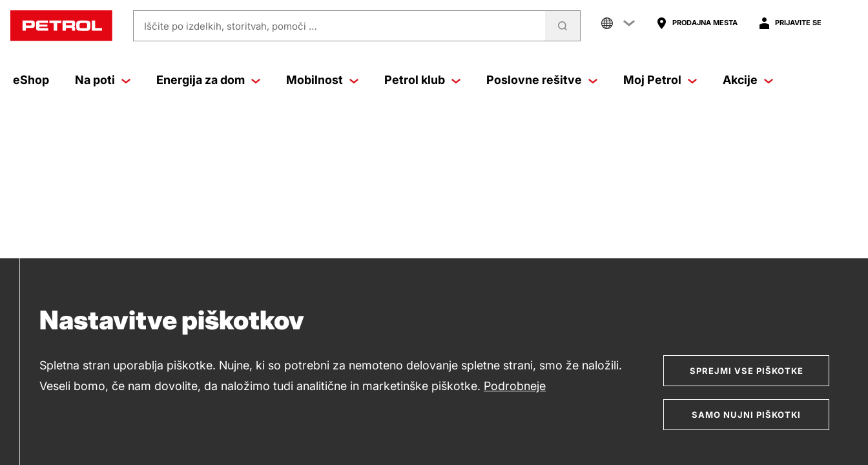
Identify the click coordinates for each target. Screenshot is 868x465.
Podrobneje (515, 386)
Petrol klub (422, 80)
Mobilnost (322, 80)
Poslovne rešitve (542, 80)
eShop (31, 80)
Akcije (748, 80)
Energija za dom (208, 80)
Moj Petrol (660, 80)
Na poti (103, 80)
